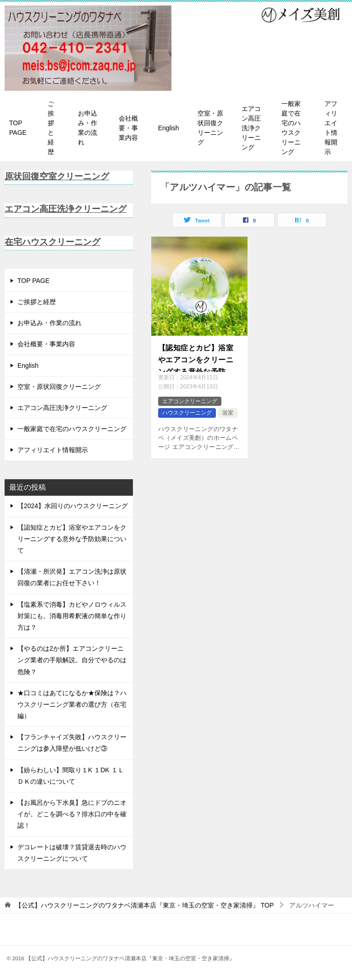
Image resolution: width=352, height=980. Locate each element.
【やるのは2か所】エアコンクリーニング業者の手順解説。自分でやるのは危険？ (72, 660)
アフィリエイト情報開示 (331, 128)
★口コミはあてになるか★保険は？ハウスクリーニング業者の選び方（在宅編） (72, 704)
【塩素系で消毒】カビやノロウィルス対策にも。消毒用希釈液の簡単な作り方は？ (72, 616)
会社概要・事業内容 (128, 128)
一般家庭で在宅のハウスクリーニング (291, 128)
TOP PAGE (18, 128)
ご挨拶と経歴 (51, 128)
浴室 (228, 413)
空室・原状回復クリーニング (210, 128)
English (169, 128)
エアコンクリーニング (190, 401)
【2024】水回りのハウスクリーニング (73, 506)
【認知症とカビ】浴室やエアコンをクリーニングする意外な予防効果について (196, 358)
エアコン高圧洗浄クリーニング (251, 128)
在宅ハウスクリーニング (55, 242)
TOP (144, 905)
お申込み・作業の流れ (88, 128)
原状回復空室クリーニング (60, 176)
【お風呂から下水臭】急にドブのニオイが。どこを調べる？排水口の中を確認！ (72, 814)
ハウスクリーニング (187, 413)
